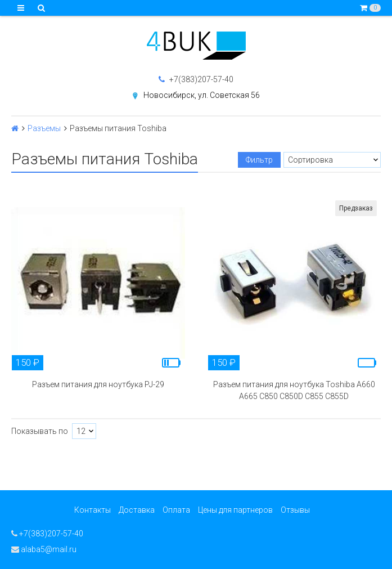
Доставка (137, 510)
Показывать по (40, 431)
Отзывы (295, 510)
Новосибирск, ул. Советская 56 (202, 95)
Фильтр (259, 160)
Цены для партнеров (235, 510)
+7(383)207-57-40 (196, 79)
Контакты (93, 510)
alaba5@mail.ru (44, 549)
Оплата (176, 510)
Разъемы (44, 128)
